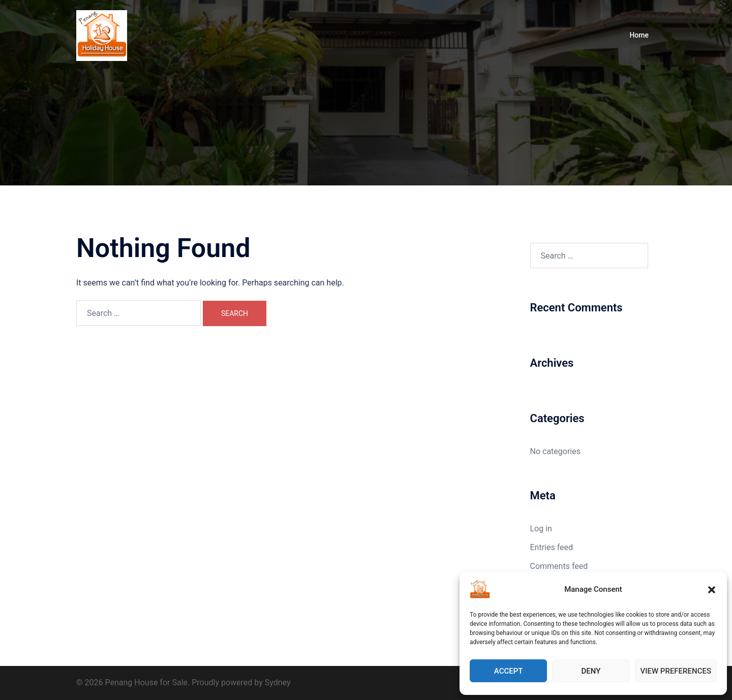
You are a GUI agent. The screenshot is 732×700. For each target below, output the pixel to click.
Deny (591, 671)
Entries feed (552, 547)
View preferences (676, 671)
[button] (712, 590)
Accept (509, 671)
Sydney (278, 682)
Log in (541, 529)
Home (639, 35)
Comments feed (559, 566)
